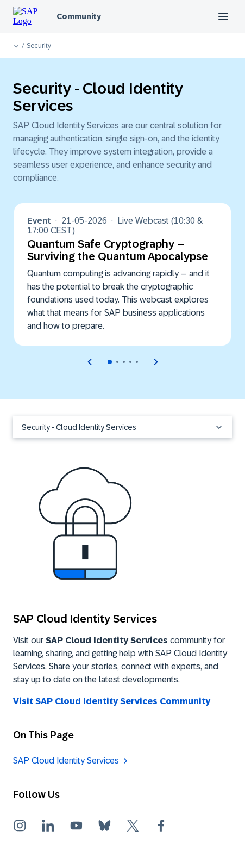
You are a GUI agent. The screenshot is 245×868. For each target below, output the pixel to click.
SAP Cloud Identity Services (66, 761)
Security (39, 46)
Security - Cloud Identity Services (122, 427)
